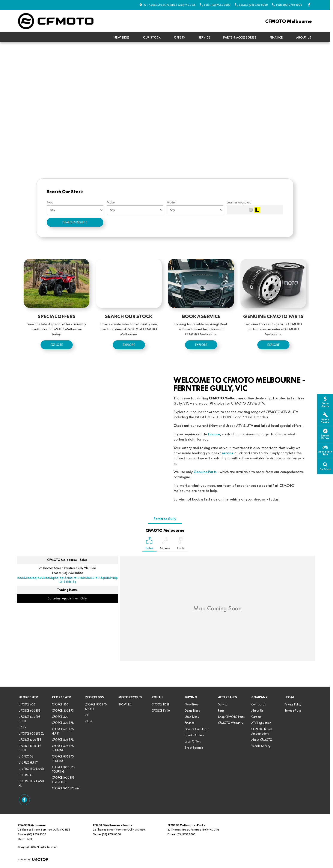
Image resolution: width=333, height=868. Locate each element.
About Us (304, 37)
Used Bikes (192, 717)
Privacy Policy (293, 704)
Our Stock (152, 37)
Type (50, 202)
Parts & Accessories (240, 37)
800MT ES (125, 704)
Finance (276, 37)
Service (204, 37)
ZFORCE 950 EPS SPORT (96, 707)
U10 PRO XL (26, 775)
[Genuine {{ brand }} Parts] (273, 307)
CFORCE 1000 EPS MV (66, 788)
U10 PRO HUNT (28, 763)
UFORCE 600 (27, 704)
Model (171, 202)
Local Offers (193, 741)
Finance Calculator (197, 729)
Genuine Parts (205, 472)
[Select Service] (165, 544)
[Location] (149, 544)
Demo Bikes (192, 711)
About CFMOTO (262, 740)
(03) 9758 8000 (72, 573)
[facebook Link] (309, 5)
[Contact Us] (167, 5)
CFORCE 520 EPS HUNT (63, 731)
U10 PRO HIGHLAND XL (31, 783)
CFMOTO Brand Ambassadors (261, 731)
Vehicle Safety (261, 746)
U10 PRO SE (26, 756)
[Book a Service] (201, 307)
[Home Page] (56, 21)
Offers (179, 37)
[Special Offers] (57, 307)
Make (111, 202)
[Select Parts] (181, 544)
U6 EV (23, 727)
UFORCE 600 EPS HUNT (30, 719)
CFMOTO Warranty (231, 723)
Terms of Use (293, 711)
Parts (221, 711)
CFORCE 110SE (161, 704)
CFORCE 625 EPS (63, 740)
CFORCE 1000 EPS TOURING (63, 769)
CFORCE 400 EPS (63, 711)
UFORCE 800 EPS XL (31, 734)
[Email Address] (67, 580)
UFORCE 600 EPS (30, 711)
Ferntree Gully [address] (165, 519)
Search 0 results (75, 222)
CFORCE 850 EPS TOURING (63, 759)
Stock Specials (194, 748)
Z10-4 (89, 721)
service (228, 453)
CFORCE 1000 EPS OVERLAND (63, 780)
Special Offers (194, 735)
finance (214, 434)
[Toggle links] (33, 859)
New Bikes (122, 37)
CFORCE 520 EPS (63, 723)
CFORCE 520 (60, 717)
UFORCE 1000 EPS (30, 740)
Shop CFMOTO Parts (231, 717)
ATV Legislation (261, 723)
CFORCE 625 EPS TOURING (63, 748)
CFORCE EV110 (161, 711)
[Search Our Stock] (129, 307)
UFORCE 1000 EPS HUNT (30, 748)
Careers (256, 717)
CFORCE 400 (60, 704)
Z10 (87, 715)
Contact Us (259, 704)
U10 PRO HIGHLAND (31, 769)
